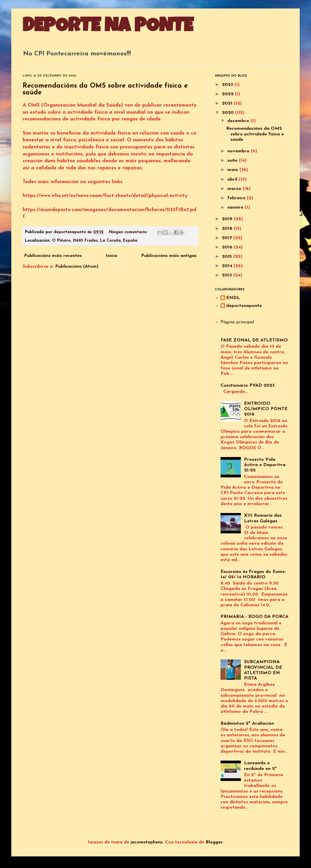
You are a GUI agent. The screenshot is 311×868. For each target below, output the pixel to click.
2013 (228, 275)
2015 (228, 257)
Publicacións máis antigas (169, 256)
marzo (235, 189)
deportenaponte (244, 306)
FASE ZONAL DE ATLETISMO (254, 340)
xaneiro (236, 207)
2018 (228, 229)
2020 (229, 113)
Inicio (112, 256)
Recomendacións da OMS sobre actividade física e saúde (255, 134)
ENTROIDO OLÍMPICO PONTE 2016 (266, 409)
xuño (233, 161)
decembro (239, 121)
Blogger (214, 842)
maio (233, 170)
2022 (228, 94)
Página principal (237, 322)
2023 (228, 85)
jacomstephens (147, 842)
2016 (228, 247)
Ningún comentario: (129, 232)
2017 (228, 238)
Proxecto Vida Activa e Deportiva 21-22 (265, 465)
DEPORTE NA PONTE (108, 27)
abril (233, 179)
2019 (228, 219)
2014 (228, 266)
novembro (239, 151)
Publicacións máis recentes (53, 256)
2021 (228, 103)
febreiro (237, 198)
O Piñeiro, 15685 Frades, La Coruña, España (95, 241)
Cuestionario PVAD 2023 (248, 386)
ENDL (233, 298)
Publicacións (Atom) (77, 267)
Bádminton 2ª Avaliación (247, 724)
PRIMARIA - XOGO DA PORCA (254, 617)
